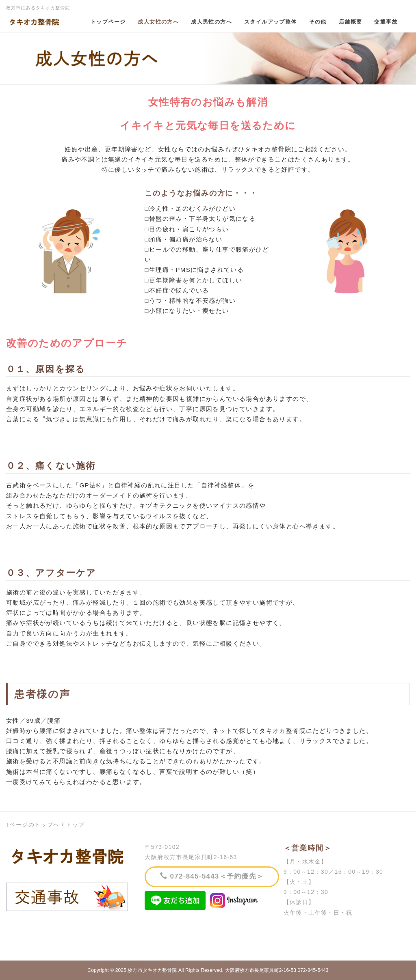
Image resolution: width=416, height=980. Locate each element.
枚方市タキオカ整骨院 (152, 970)
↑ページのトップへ (33, 825)
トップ (75, 825)
